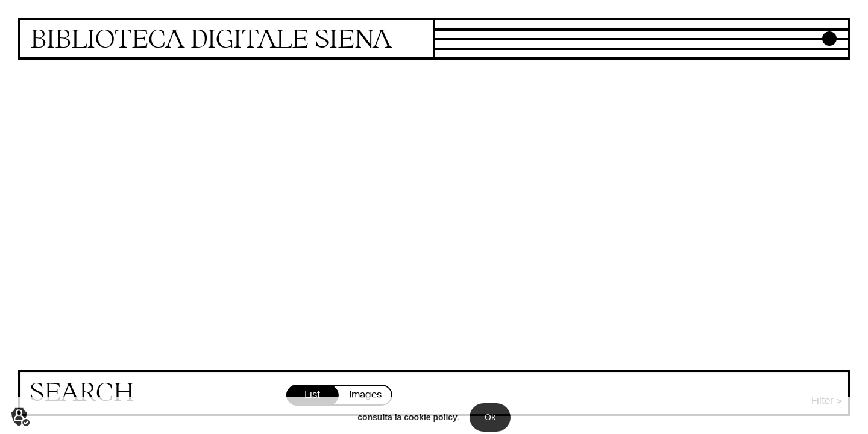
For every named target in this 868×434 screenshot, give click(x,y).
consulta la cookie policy (407, 424)
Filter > (827, 401)
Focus (448, 36)
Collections (460, 26)
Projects (453, 45)
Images (365, 395)
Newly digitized (469, 55)
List (312, 395)
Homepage (227, 40)
